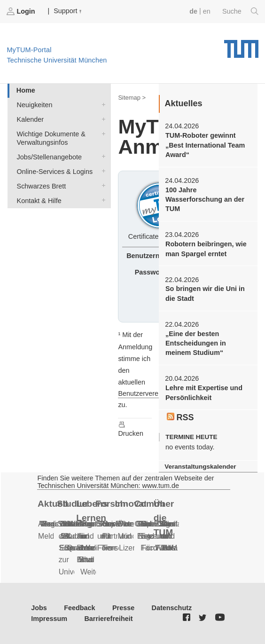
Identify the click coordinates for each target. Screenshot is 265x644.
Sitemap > (132, 98)
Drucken (131, 429)
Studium (72, 504)
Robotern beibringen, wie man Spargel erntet (206, 249)
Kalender (101, 119)
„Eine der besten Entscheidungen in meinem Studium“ (196, 343)
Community (150, 504)
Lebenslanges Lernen (92, 511)
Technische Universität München (241, 46)
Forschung (111, 504)
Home (26, 90)
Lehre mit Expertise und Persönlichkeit (204, 393)
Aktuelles (53, 504)
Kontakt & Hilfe (101, 200)
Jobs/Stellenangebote (101, 156)
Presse (123, 608)
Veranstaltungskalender (200, 467)
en (207, 11)
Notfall (174, 524)
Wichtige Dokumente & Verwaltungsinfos (101, 133)
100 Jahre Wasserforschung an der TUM (205, 200)
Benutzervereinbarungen (155, 393)
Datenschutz (172, 608)
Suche (240, 11)
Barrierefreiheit (108, 619)
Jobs (39, 608)
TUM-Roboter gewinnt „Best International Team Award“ (205, 145)
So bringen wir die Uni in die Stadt (205, 293)
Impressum (49, 619)
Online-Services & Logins (101, 171)
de (193, 11)
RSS (180, 417)
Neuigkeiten (101, 104)
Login (22, 11)
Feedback (79, 608)
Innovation (130, 504)
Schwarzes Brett (101, 185)
